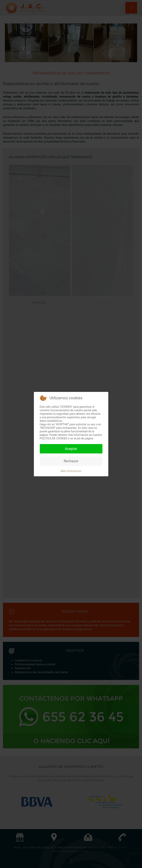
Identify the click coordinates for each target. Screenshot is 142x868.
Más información (71, 471)
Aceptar (71, 449)
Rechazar (71, 461)
